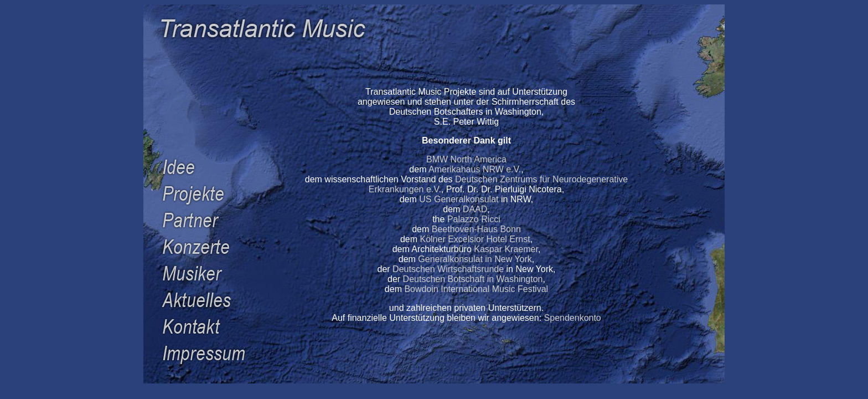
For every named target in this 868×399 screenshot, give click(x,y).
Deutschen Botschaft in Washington (473, 279)
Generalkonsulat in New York (475, 259)
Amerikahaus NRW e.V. (475, 169)
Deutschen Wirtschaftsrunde (448, 269)
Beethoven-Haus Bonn (476, 229)
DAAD (475, 209)
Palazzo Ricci (474, 219)
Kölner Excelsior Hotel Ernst (475, 239)
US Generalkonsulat (459, 199)
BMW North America (466, 159)
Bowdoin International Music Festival (476, 289)
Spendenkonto (573, 318)
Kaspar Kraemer (506, 249)
